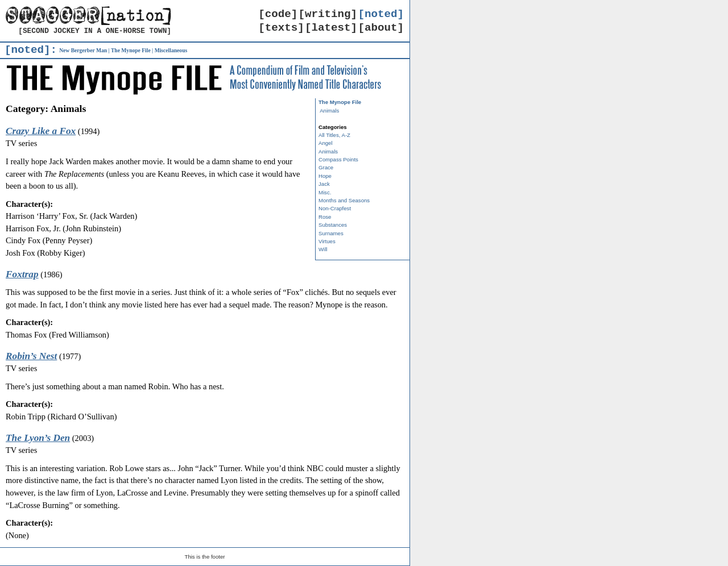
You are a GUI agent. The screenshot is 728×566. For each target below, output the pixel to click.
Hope (325, 176)
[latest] (331, 28)
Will (323, 249)
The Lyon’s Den (38, 438)
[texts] (281, 28)
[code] (278, 14)
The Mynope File (131, 50)
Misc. (325, 192)
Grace (326, 167)
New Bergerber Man (83, 50)
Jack (324, 184)
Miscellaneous (171, 50)
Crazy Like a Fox (41, 131)
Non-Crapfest (335, 208)
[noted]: (31, 50)
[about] (381, 28)
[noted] (381, 14)
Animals (329, 111)
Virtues (327, 241)
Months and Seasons (344, 200)
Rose (325, 217)
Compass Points (338, 159)
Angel (326, 143)
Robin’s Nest (31, 356)
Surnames (331, 233)
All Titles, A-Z (334, 135)
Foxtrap (22, 274)
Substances (333, 225)
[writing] (328, 14)
